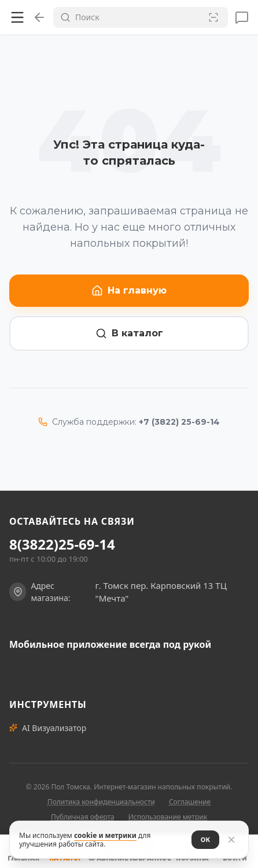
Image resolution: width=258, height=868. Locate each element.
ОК (205, 839)
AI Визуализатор (48, 728)
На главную (129, 291)
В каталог (129, 333)
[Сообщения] (242, 17)
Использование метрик (168, 817)
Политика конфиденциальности (101, 802)
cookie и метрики (105, 835)
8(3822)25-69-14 (62, 544)
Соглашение (190, 802)
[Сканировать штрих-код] (213, 17)
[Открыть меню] (17, 17)
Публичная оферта (83, 817)
